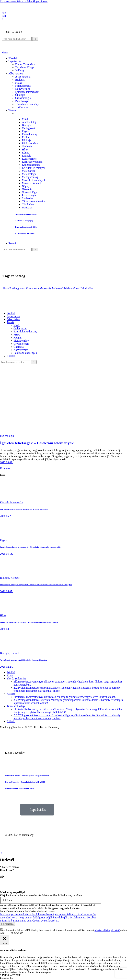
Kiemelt (26, 156)
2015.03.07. (6, 462)
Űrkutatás (27, 208)
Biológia (27, 125)
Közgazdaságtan (31, 165)
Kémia (26, 153)
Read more (6, 468)
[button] (8, 288)
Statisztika (28, 198)
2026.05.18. (6, 554)
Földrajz (26, 140)
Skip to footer (40, 1)
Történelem (28, 204)
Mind (25, 119)
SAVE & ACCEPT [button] (10, 975)
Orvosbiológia (30, 192)
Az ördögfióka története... (25, 233)
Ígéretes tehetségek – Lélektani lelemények (37, 443)
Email (8, 900)
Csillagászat (28, 128)
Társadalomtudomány (34, 201)
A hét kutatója (30, 122)
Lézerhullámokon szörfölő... (26, 227)
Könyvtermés (29, 159)
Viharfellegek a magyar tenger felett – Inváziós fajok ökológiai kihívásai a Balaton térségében (36, 585)
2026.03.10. (6, 629)
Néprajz (26, 186)
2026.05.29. (6, 516)
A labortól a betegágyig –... (26, 221)
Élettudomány (30, 134)
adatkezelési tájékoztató (107, 930)
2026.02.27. (6, 667)
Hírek (25, 150)
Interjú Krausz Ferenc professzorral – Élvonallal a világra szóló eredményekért (31, 547)
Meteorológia (29, 174)
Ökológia (27, 189)
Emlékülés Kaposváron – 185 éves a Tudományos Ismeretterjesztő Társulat (29, 622)
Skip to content (8, 1)
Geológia (27, 146)
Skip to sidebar (25, 1)
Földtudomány (30, 143)
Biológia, (5, 578)
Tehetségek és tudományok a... (27, 214)
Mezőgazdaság (30, 177)
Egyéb (25, 131)
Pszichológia (29, 195)
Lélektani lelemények (34, 168)
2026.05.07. (6, 591)
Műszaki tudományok (34, 180)
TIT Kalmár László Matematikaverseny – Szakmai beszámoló (24, 509)
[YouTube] (4, 16)
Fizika (25, 137)
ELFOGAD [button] (17, 933)
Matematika (28, 171)
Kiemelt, (5, 502)
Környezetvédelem (32, 162)
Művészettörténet (31, 183)
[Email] (2, 19)
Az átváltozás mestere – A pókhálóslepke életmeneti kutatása (23, 660)
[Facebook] (4, 13)
